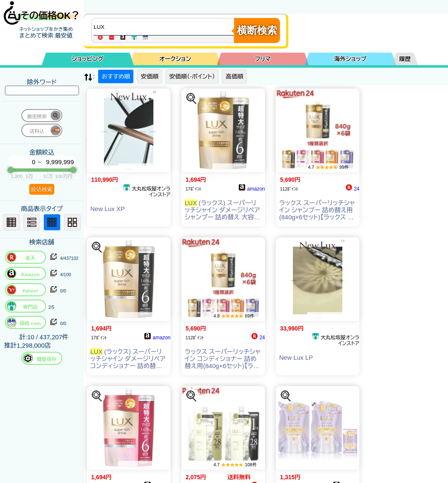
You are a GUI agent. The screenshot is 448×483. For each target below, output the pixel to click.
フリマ (263, 59)
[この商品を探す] (191, 99)
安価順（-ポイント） (192, 76)
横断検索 (257, 30)
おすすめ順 (116, 76)
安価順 (150, 76)
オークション (175, 59)
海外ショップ (350, 59)
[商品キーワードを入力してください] (165, 27)
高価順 (234, 76)
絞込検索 (42, 189)
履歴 (405, 59)
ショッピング (88, 59)
